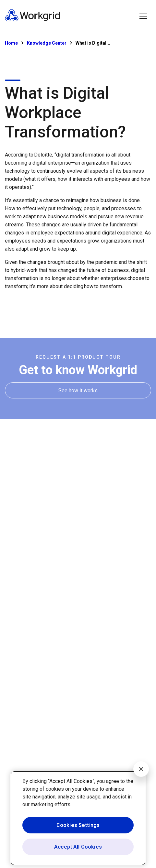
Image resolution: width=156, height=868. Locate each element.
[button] (143, 16)
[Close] (141, 769)
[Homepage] (32, 20)
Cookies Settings (78, 825)
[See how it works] (78, 391)
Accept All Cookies (78, 847)
